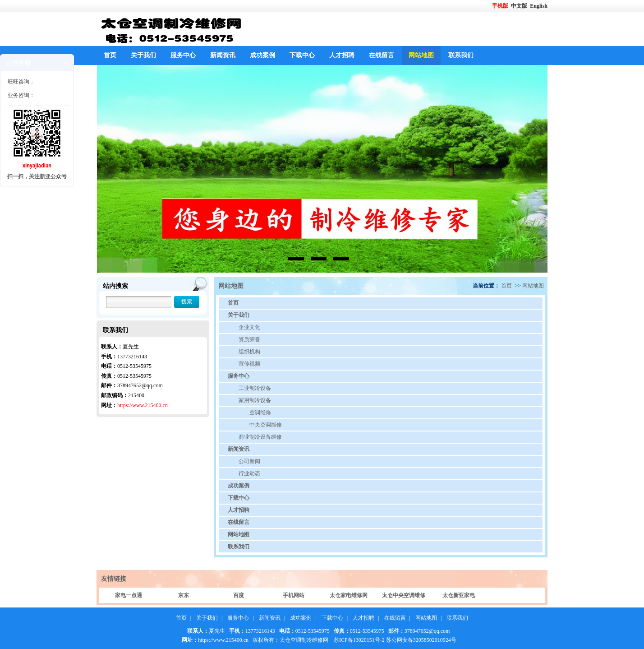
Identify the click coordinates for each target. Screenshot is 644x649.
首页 (110, 55)
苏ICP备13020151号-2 (359, 640)
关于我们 (143, 55)
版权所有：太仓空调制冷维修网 (290, 640)
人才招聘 (342, 55)
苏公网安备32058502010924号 (421, 640)
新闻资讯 (223, 55)
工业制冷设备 (255, 388)
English (539, 6)
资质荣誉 (249, 339)
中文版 (520, 6)
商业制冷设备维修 (260, 437)
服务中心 (183, 55)
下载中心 (302, 55)
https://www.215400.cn (143, 405)
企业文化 (249, 327)
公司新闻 (249, 461)
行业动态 (249, 473)
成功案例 (262, 55)
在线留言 (382, 55)
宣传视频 (249, 364)
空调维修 (260, 413)
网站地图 (421, 55)
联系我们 (461, 55)
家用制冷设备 (255, 400)
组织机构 (249, 352)
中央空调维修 (266, 425)
